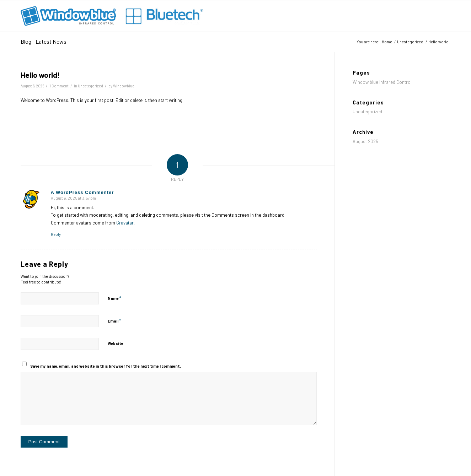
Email (114, 321)
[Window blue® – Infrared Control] (114, 16)
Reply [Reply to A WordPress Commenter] (56, 234)
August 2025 (365, 141)
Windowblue (124, 86)
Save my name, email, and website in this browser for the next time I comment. (106, 366)
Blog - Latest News (44, 41)
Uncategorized (90, 86)
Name (114, 298)
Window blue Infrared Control (382, 82)
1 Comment (59, 86)
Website (116, 343)
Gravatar (125, 223)
